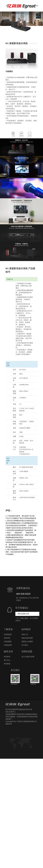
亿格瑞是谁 (8, 634)
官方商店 (25, 645)
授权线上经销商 (27, 642)
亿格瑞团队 (8, 642)
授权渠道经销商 (27, 638)
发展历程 (7, 638)
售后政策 (7, 657)
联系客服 (7, 664)
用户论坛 (7, 660)
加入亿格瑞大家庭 (28, 657)
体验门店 (25, 634)
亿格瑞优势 (8, 645)
